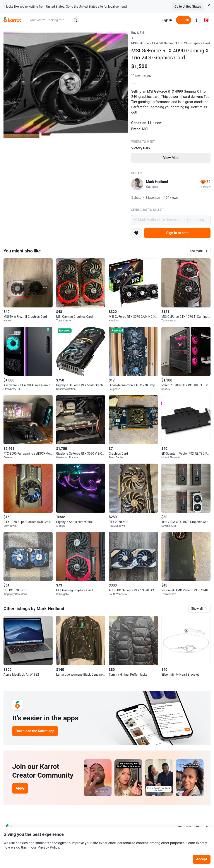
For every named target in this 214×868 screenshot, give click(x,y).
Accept (202, 859)
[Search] (75, 20)
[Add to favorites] (136, 233)
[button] (199, 251)
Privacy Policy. (49, 847)
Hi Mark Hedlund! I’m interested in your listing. (171, 220)
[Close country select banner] (209, 5)
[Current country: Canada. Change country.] (206, 20)
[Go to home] (12, 20)
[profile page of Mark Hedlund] (137, 184)
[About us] (197, 20)
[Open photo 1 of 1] (66, 93)
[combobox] (50, 20)
